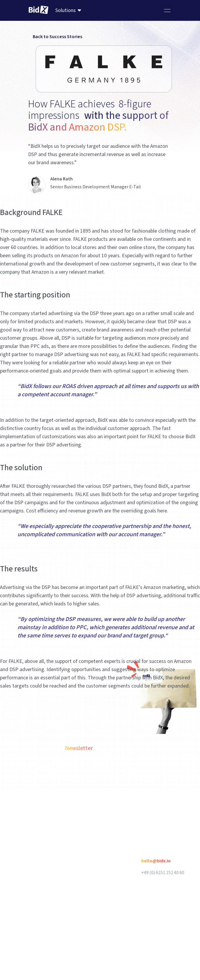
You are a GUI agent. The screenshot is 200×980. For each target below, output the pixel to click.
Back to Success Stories (55, 37)
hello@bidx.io (156, 861)
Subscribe (168, 769)
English (70, 805)
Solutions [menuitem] (65, 10)
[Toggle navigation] (167, 11)
